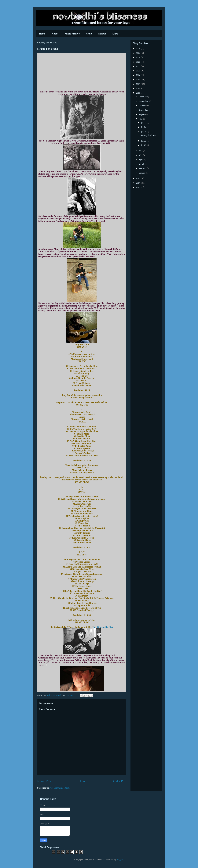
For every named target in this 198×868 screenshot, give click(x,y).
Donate (102, 34)
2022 (138, 66)
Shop (89, 34)
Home (42, 34)
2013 (138, 187)
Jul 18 (144, 145)
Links (115, 34)
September (144, 110)
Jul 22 (144, 141)
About (55, 34)
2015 (138, 178)
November (144, 101)
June (141, 151)
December (143, 97)
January (142, 173)
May (141, 155)
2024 (138, 57)
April (141, 160)
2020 (138, 75)
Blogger (120, 860)
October (142, 106)
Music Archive (72, 34)
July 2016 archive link (103, 627)
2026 (138, 49)
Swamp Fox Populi (149, 135)
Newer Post (44, 781)
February (143, 169)
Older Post (120, 781)
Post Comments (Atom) (60, 788)
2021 (138, 71)
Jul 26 (144, 127)
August (142, 115)
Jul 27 (144, 123)
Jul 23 (144, 132)
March (142, 164)
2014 (138, 183)
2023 (138, 62)
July (141, 119)
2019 (138, 80)
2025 (138, 53)
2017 (138, 89)
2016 (138, 93)
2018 (138, 84)
